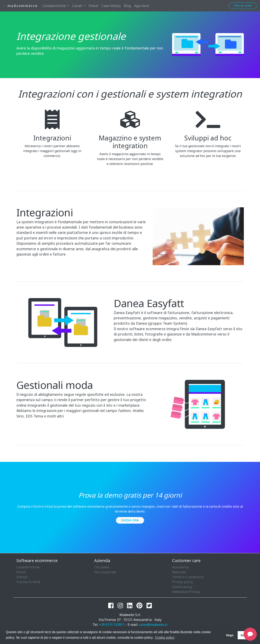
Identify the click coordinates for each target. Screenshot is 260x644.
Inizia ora (130, 520)
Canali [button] (78, 6)
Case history (111, 6)
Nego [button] (230, 635)
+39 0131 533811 (112, 625)
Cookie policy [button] (165, 638)
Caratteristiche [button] (55, 6)
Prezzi (94, 6)
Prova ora (243, 6)
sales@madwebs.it (153, 625)
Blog (127, 6)
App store (142, 6)
